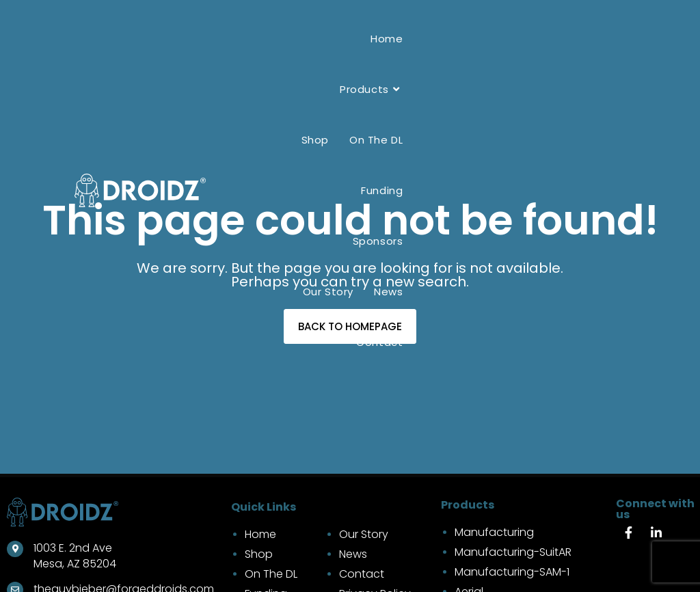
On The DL (271, 574)
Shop (259, 554)
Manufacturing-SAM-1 (512, 572)
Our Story (364, 534)
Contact (362, 574)
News (353, 554)
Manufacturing (494, 532)
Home (260, 534)
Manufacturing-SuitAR (513, 552)
